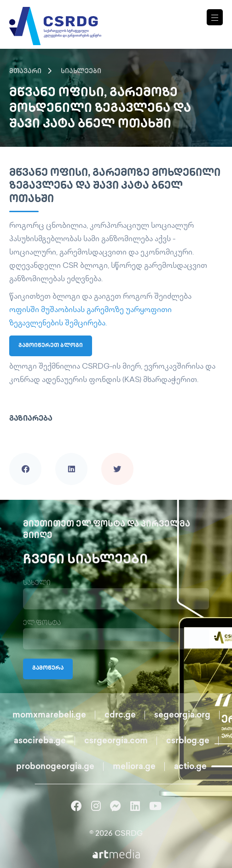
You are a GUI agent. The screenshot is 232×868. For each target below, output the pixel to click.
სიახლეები (81, 72)
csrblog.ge (188, 741)
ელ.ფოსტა (42, 623)
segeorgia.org (182, 715)
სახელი (37, 583)
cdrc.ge (120, 715)
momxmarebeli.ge (49, 715)
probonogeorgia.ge (55, 767)
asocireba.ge (40, 741)
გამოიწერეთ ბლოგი (51, 346)
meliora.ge (134, 767)
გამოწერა (48, 668)
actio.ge (190, 767)
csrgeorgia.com (116, 741)
